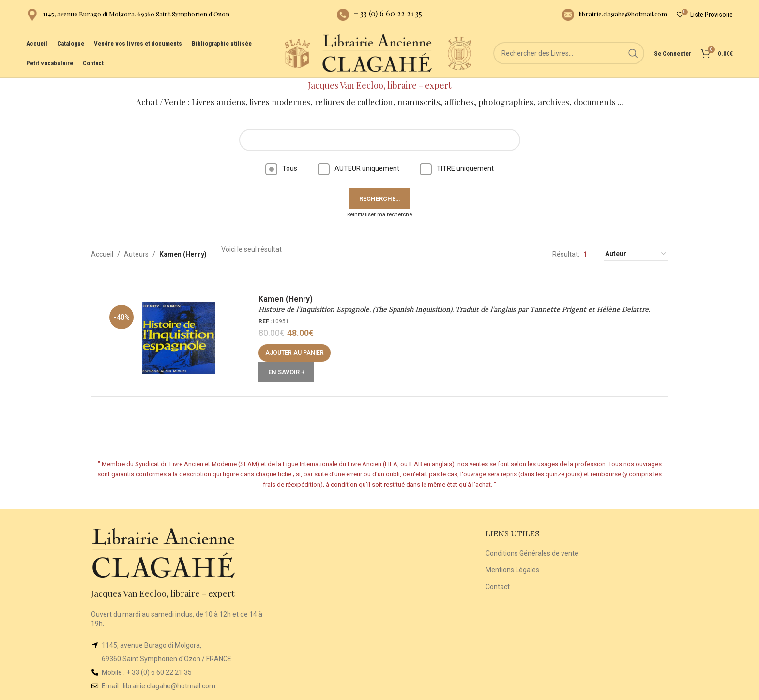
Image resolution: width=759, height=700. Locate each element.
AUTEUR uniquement (358, 168)
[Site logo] (297, 53)
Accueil (102, 254)
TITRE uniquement (457, 168)
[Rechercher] (569, 53)
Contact (498, 587)
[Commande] (636, 254)
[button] (295, 353)
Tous (281, 168)
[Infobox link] (128, 15)
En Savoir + (286, 372)
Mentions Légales (512, 570)
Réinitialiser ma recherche (379, 215)
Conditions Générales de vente (532, 553)
